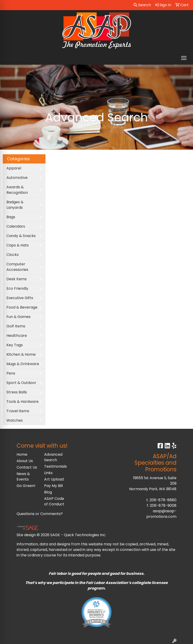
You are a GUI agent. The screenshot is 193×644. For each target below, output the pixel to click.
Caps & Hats (18, 245)
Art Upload (54, 479)
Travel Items (18, 411)
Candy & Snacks (21, 236)
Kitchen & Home (21, 354)
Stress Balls (17, 392)
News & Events (23, 477)
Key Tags (15, 345)
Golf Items (16, 326)
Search (142, 5)
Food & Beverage (22, 307)
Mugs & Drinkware (23, 364)
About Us (25, 461)
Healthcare (17, 336)
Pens (11, 373)
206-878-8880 (163, 500)
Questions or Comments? (40, 514)
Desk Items (17, 279)
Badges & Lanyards (15, 205)
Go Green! (26, 486)
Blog (48, 492)
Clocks (13, 255)
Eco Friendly (17, 288)
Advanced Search (53, 457)
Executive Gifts (20, 298)
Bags (11, 217)
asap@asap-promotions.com (161, 514)
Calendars (16, 226)
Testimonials (55, 466)
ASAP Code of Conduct (54, 501)
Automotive (17, 178)
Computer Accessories (17, 267)
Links (48, 473)
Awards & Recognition (17, 190)
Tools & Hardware (23, 402)
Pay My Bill (53, 486)
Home (22, 454)
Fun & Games (18, 317)
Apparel (14, 168)
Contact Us (27, 467)
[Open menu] (184, 58)
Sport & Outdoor (21, 383)
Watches (15, 420)
